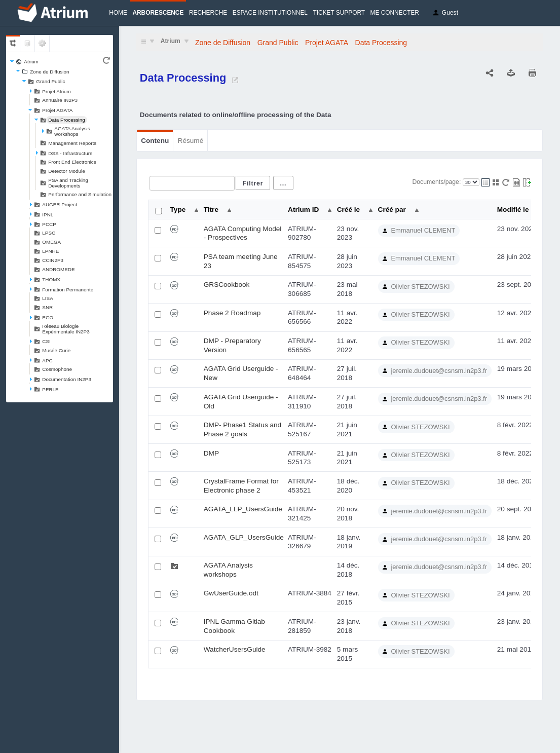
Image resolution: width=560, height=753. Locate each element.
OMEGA (51, 242)
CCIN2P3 (53, 260)
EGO (48, 317)
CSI (46, 341)
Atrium (31, 62)
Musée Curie (56, 350)
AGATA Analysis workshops (72, 131)
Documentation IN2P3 (67, 379)
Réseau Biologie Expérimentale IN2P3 (66, 329)
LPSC (49, 233)
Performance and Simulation (80, 194)
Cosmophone (57, 369)
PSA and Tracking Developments (68, 183)
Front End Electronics (72, 162)
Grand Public (50, 81)
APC (47, 361)
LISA (47, 298)
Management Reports (72, 143)
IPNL (48, 215)
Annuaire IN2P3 (60, 100)
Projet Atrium (57, 91)
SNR (47, 307)
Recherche (208, 13)
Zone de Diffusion (49, 72)
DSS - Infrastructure (70, 153)
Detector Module (66, 171)
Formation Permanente (68, 290)
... (284, 183)
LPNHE (50, 251)
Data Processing (66, 120)
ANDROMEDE (58, 269)
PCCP (49, 224)
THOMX (51, 279)
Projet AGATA (57, 110)
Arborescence (158, 13)
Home (118, 13)
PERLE (50, 389)
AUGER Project (60, 204)
